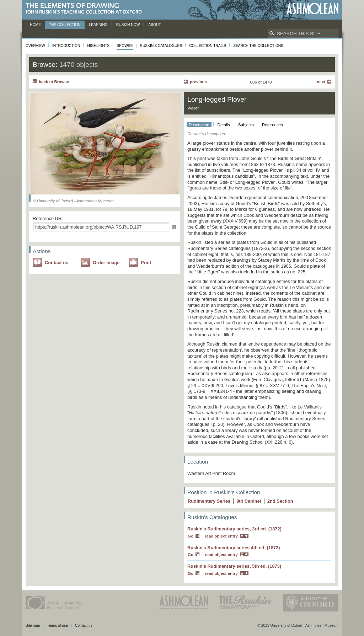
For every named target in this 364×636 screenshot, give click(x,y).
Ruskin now (128, 25)
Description (199, 125)
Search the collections (258, 46)
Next (321, 82)
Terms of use (57, 626)
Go (191, 536)
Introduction (66, 46)
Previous (198, 82)
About (154, 25)
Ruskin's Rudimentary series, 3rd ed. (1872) (234, 529)
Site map (33, 626)
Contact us (57, 263)
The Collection (65, 25)
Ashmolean (313, 9)
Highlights (98, 46)
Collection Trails (208, 46)
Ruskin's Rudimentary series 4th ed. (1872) (234, 548)
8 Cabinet (249, 501)
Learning (98, 25)
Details (224, 125)
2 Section (280, 501)
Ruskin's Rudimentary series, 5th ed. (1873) (234, 566)
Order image (106, 263)
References (272, 125)
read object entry (221, 536)
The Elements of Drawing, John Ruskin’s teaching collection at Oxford (86, 9)
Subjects (246, 125)
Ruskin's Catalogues (161, 46)
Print (146, 263)
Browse (125, 46)
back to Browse (54, 82)
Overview (35, 46)
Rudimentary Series (209, 501)
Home (35, 25)
